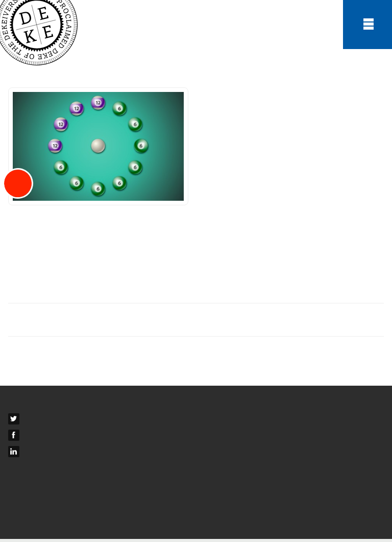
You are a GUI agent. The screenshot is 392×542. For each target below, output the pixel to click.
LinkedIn (37, 454)
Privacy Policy (33, 503)
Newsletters (29, 470)
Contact (22, 405)
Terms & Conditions (43, 486)
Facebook (39, 437)
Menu (367, 25)
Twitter (34, 421)
